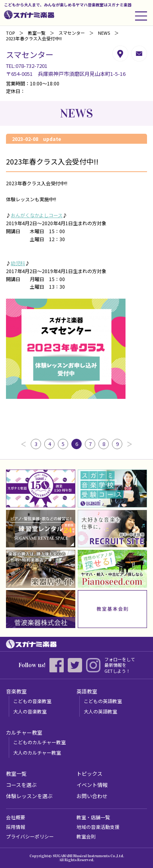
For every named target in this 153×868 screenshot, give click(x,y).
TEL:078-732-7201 (27, 66)
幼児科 (18, 263)
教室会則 (86, 836)
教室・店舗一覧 (93, 817)
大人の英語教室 (100, 711)
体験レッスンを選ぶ (29, 796)
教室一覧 (37, 33)
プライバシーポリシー (30, 836)
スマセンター (72, 33)
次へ (129, 444)
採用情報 (16, 827)
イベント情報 (92, 785)
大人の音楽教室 (30, 711)
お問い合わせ (92, 796)
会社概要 (16, 817)
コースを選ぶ (21, 785)
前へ (24, 444)
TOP (10, 33)
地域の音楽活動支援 (98, 827)
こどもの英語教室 (103, 701)
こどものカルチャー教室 (39, 742)
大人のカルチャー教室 (37, 752)
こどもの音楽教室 (32, 701)
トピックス (89, 774)
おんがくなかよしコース (37, 215)
